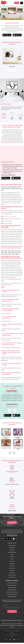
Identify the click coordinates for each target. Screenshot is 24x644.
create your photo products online (10, 141)
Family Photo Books (12, 590)
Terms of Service (12, 636)
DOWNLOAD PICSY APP (12, 472)
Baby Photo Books (12, 587)
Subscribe (12, 611)
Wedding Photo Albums (12, 594)
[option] (12, 58)
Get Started (12, 523)
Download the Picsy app (10, 216)
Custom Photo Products (12, 583)
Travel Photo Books (12, 597)
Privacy (12, 637)
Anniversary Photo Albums (12, 592)
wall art (3, 266)
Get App (17, 3)
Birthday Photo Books (12, 585)
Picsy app (10, 283)
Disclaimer (12, 633)
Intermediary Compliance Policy (12, 635)
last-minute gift (4, 279)
